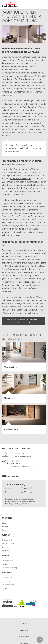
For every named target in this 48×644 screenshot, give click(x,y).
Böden (4, 523)
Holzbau (5, 564)
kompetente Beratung (11, 219)
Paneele (5, 526)
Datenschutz (24, 636)
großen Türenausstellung (20, 179)
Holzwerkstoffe (8, 561)
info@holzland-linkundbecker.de (21, 466)
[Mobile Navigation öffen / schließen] (44, 5)
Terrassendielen (8, 540)
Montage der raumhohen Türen (28, 297)
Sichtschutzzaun (8, 544)
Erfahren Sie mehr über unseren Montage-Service (23, 321)
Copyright (24, 630)
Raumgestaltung (8, 585)
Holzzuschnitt (7, 578)
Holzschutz (6, 551)
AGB (24, 624)
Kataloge (5, 588)
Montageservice (8, 581)
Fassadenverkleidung (10, 568)
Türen (4, 530)
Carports (5, 547)
